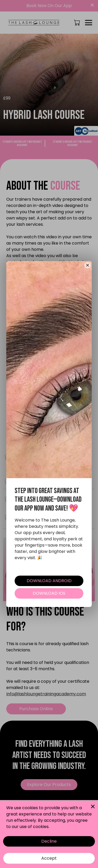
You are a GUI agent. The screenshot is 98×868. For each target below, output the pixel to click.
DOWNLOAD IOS (49, 593)
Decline (49, 841)
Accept (49, 858)
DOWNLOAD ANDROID (49, 581)
